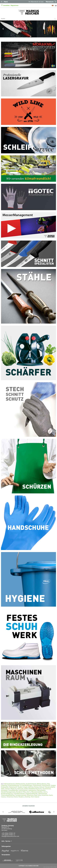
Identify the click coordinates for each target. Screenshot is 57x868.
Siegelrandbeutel (31, 794)
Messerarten (41, 790)
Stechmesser (43, 794)
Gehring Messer (33, 787)
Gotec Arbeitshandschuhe (33, 789)
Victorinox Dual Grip (34, 795)
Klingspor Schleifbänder (9, 790)
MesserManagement (8, 792)
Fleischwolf (37, 785)
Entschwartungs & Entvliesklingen (20, 785)
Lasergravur (32, 790)
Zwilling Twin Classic (32, 797)
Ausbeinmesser (31, 784)
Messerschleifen (37, 792)
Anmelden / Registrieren (10, 5)
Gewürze (20, 789)
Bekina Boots (41, 784)
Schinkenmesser (19, 794)
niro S (28, 792)
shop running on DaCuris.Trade (50, 867)
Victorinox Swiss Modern (15, 797)
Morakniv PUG (21, 792)
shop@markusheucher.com (10, 836)
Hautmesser (47, 789)
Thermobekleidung (8, 795)
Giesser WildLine (11, 789)
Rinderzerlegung (7, 794)
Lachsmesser (23, 790)
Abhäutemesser (9, 784)
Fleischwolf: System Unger (18, 787)
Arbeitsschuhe (20, 784)
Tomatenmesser (21, 795)
